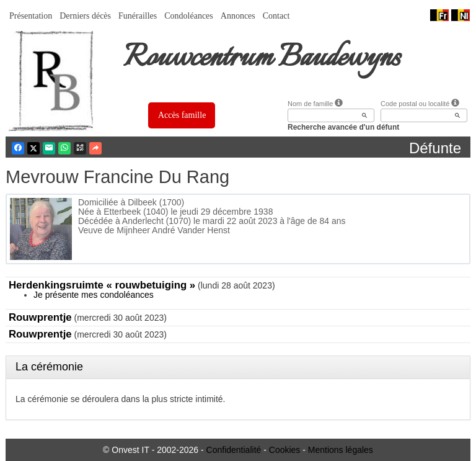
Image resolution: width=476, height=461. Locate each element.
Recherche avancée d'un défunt (343, 127)
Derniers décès (85, 16)
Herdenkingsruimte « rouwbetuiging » (102, 285)
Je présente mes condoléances (94, 295)
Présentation (31, 16)
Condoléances (189, 16)
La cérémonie (49, 367)
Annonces (238, 16)
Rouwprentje (40, 317)
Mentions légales (341, 450)
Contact (276, 16)
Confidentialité (234, 450)
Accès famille (182, 115)
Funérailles (138, 16)
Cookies (285, 450)
